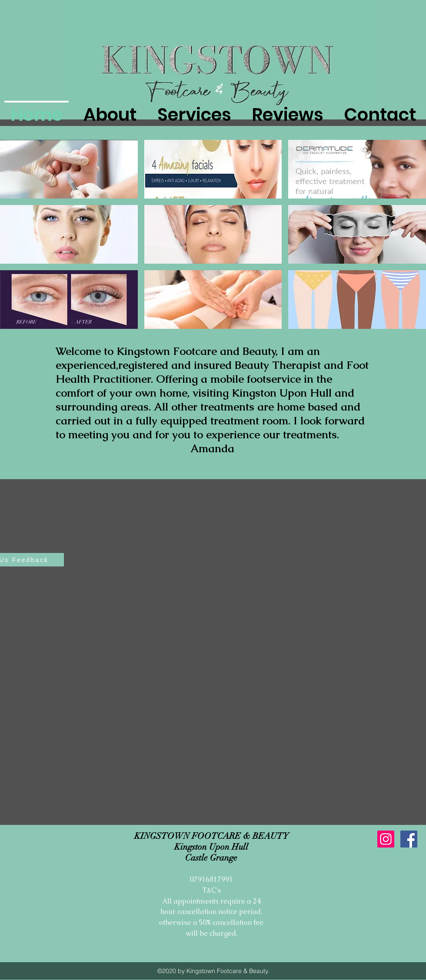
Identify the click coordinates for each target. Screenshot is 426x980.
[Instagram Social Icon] (386, 839)
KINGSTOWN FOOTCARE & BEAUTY (211, 836)
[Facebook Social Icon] (409, 839)
